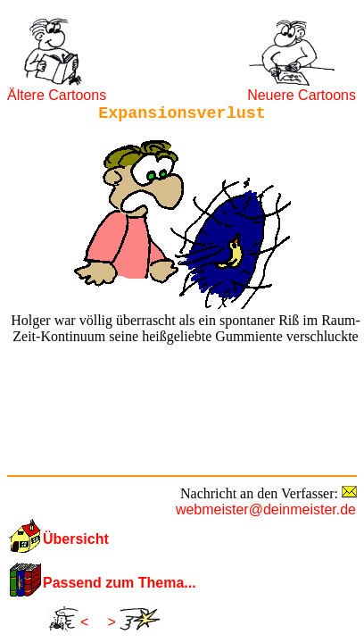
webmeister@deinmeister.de (266, 509)
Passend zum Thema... (120, 583)
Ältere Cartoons (57, 95)
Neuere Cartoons (302, 95)
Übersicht (76, 539)
